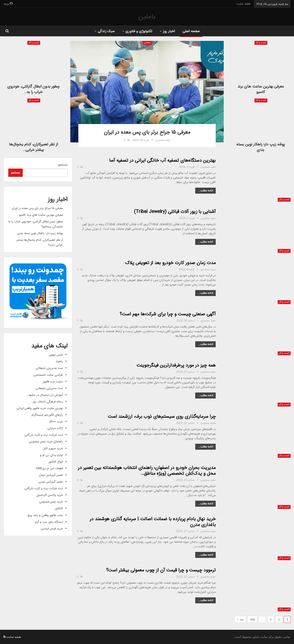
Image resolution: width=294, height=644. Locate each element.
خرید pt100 (56, 422)
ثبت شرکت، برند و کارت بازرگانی (44, 435)
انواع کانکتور (56, 462)
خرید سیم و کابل (53, 448)
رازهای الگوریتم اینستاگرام (47, 415)
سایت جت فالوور (53, 381)
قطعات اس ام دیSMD (49, 468)
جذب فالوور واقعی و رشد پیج (45, 515)
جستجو (63, 165)
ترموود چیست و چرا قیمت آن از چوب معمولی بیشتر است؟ (161, 570)
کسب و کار (261, 43)
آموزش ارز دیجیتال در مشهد (46, 395)
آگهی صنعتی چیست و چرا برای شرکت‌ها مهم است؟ (168, 314)
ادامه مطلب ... (205, 190)
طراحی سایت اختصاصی (48, 375)
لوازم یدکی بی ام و (51, 455)
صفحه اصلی (192, 31)
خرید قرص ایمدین (52, 528)
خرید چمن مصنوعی (51, 502)
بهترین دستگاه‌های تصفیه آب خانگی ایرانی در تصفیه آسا (162, 160)
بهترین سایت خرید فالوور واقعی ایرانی (40, 408)
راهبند (59, 361)
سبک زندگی (105, 31)
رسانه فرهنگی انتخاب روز (48, 401)
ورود (8, 4)
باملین (147, 17)
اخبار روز (169, 31)
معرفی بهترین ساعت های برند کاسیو (261, 89)
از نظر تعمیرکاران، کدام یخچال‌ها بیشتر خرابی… (33, 147)
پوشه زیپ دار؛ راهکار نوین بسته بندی (261, 147)
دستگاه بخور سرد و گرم (49, 522)
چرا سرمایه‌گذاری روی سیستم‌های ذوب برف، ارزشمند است (162, 416)
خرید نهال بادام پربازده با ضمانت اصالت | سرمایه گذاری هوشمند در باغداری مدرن (153, 522)
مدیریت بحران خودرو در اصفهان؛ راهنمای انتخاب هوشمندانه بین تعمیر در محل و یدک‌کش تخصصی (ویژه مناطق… (147, 470)
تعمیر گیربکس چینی (51, 482)
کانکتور (59, 508)
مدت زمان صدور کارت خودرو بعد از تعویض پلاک (170, 263)
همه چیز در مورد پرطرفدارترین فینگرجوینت (176, 365)
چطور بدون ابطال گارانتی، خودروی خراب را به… (33, 89)
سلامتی (147, 43)
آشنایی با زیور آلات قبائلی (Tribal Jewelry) (175, 211)
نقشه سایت (244, 4)
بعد (240, 619)
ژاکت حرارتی (55, 428)
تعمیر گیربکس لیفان (51, 475)
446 (252, 619)
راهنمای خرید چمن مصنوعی (46, 442)
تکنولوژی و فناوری (138, 31)
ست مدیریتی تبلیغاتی (49, 368)
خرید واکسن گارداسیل (50, 495)
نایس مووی (56, 355)
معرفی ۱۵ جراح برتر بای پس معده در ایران (37, 208)
